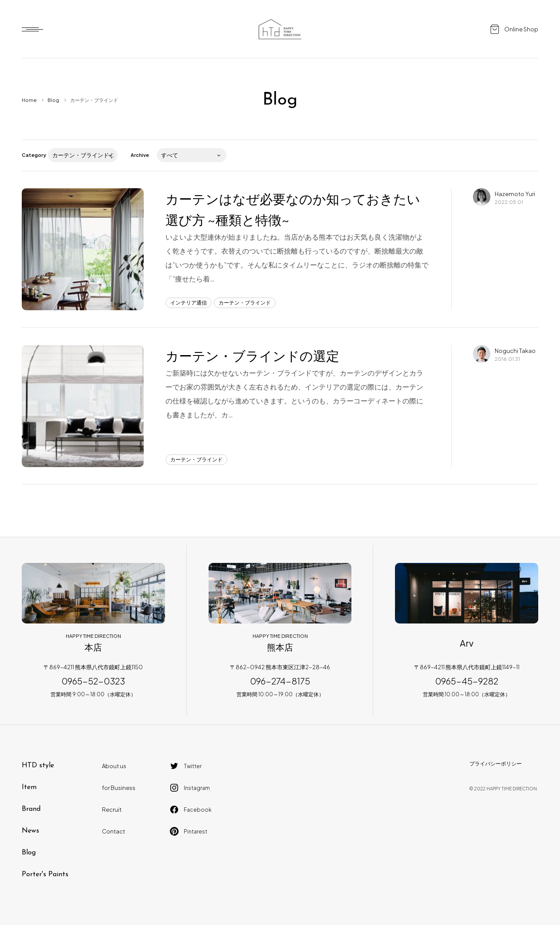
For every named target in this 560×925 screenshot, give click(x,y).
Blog (53, 100)
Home (29, 100)
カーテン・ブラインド (245, 303)
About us (114, 766)
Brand (31, 809)
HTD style (38, 766)
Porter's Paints (45, 874)
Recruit (112, 810)
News (30, 831)
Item (29, 787)
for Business (119, 788)
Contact (113, 831)
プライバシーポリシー (496, 764)
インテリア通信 (189, 303)
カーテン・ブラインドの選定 (252, 356)
